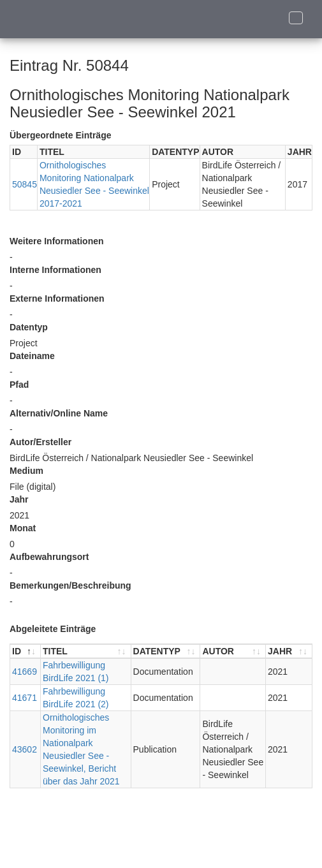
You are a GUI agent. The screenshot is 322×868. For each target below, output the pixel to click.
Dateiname (32, 356)
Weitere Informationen (57, 241)
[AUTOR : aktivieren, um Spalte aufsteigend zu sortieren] (233, 651)
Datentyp (29, 327)
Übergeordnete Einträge (60, 135)
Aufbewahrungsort (49, 557)
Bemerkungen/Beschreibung (70, 585)
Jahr (19, 499)
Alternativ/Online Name (59, 413)
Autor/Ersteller (40, 442)
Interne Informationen (55, 270)
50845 (25, 184)
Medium (26, 471)
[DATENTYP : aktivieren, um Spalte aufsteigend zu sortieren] (166, 651)
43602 (25, 749)
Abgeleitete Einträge (53, 629)
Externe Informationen (57, 298)
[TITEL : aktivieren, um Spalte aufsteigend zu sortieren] (86, 651)
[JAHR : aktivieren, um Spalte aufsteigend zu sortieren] (289, 651)
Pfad (19, 385)
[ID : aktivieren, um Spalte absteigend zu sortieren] (26, 651)
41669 (25, 672)
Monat (23, 528)
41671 (25, 698)
